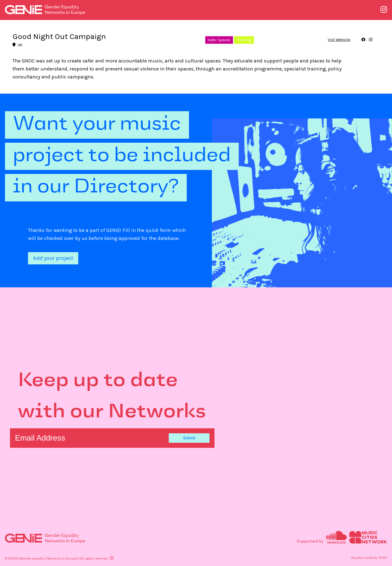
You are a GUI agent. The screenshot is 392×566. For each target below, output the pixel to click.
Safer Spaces (219, 40)
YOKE (383, 558)
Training (244, 40)
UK (17, 45)
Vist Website (339, 40)
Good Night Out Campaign (59, 36)
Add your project (53, 258)
